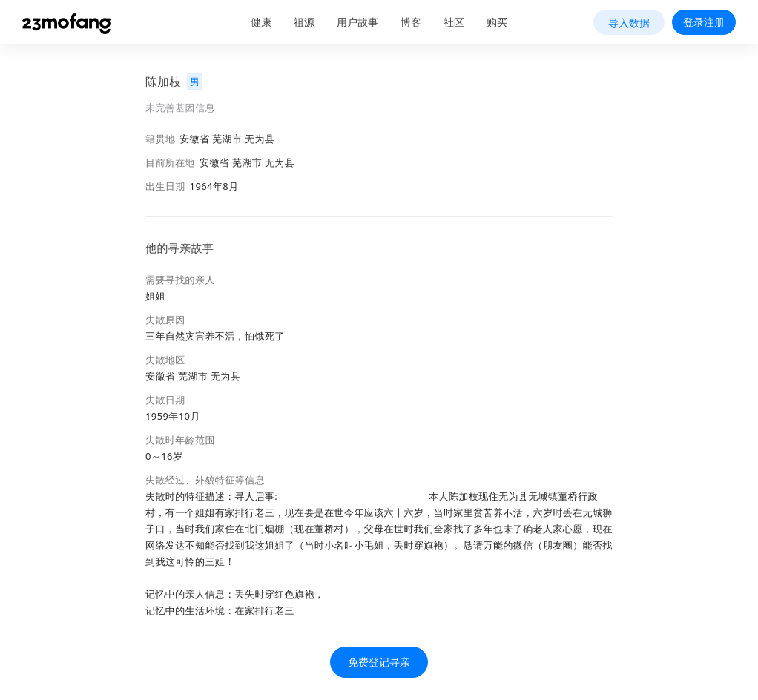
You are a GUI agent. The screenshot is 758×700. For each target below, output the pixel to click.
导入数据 (629, 23)
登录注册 (704, 22)
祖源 (304, 22)
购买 (497, 22)
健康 (261, 22)
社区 (454, 22)
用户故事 (357, 22)
